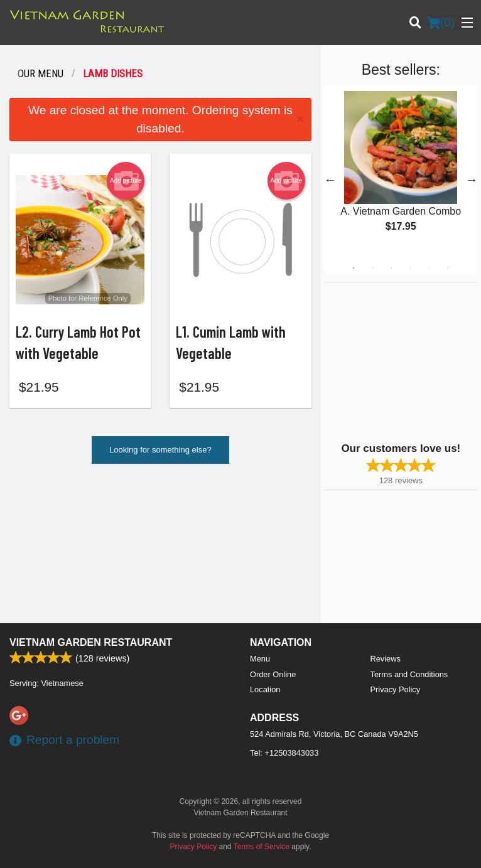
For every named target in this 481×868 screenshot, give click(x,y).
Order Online (273, 674)
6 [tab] (448, 268)
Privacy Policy (396, 689)
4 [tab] (410, 268)
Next (472, 179)
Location (265, 689)
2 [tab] (372, 268)
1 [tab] (354, 268)
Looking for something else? (160, 453)
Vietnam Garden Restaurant (91, 642)
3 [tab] (391, 268)
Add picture (126, 181)
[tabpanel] (401, 172)
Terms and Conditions (409, 674)
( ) (441, 23)
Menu (260, 659)
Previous (330, 179)
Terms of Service (262, 847)
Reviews (386, 659)
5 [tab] (429, 268)
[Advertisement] (403, 361)
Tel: (284, 753)
